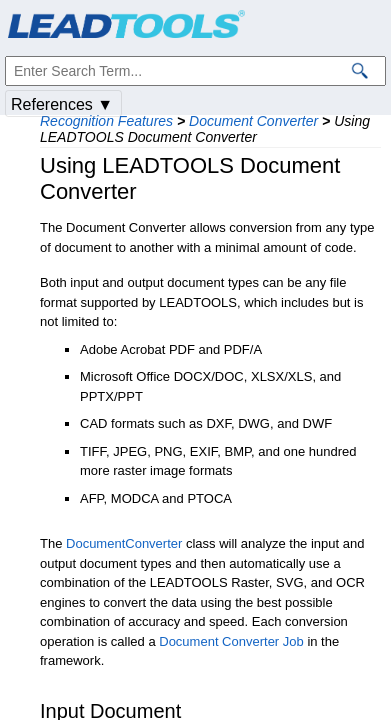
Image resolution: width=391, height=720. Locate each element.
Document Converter (253, 121)
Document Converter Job (231, 641)
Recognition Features (106, 121)
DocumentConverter (124, 543)
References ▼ (62, 104)
